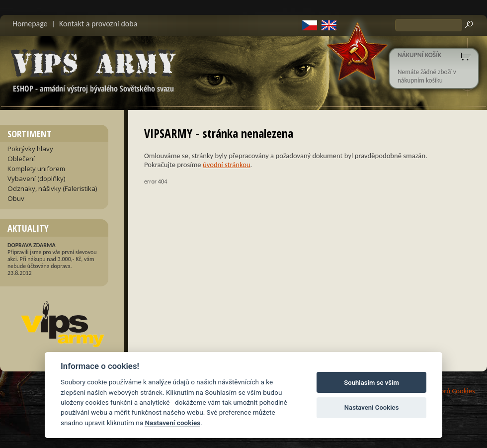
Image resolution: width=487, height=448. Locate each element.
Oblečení (21, 159)
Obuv (16, 198)
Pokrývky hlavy (30, 149)
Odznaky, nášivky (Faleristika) (52, 188)
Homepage (30, 24)
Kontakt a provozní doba (98, 24)
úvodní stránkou (227, 165)
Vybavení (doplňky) (37, 179)
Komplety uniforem (36, 169)
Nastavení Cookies (372, 407)
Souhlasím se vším (371, 383)
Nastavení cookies (172, 423)
